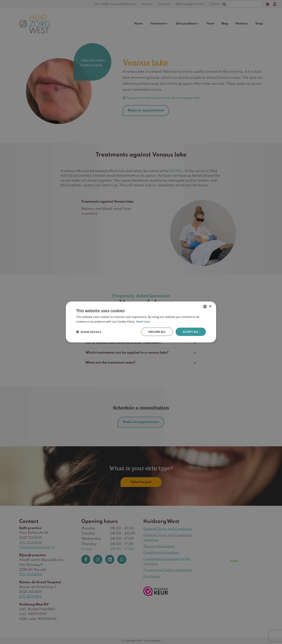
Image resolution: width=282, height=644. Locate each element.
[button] (89, 332)
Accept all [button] (191, 332)
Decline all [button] (157, 332)
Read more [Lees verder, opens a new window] (143, 321)
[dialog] (141, 322)
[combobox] (205, 307)
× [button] (210, 306)
